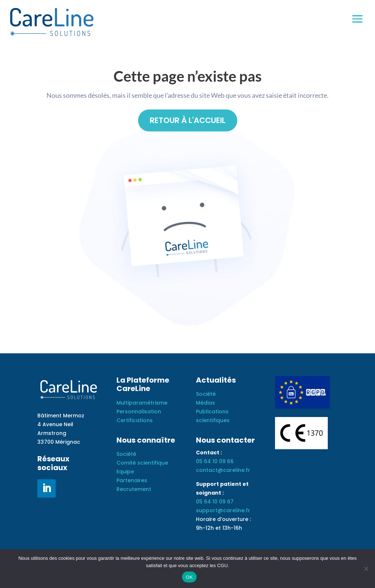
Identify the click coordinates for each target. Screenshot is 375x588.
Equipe (125, 472)
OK (189, 577)
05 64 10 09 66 (215, 462)
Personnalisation (139, 412)
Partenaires (132, 481)
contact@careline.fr (223, 471)
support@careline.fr (223, 511)
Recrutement (134, 490)
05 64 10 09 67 (215, 502)
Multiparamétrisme (142, 403)
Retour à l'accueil (188, 121)
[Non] (366, 569)
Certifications (135, 421)
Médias (205, 403)
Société (126, 455)
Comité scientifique (142, 464)
